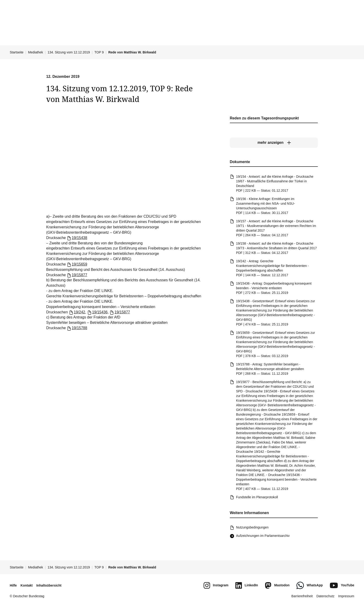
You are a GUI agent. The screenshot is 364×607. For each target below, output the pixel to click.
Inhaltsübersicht (49, 585)
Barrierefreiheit (302, 596)
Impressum (346, 596)
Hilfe (13, 585)
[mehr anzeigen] (274, 143)
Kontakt (26, 585)
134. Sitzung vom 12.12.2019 (69, 52)
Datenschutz (325, 596)
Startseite (17, 52)
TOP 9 (99, 52)
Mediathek (36, 52)
